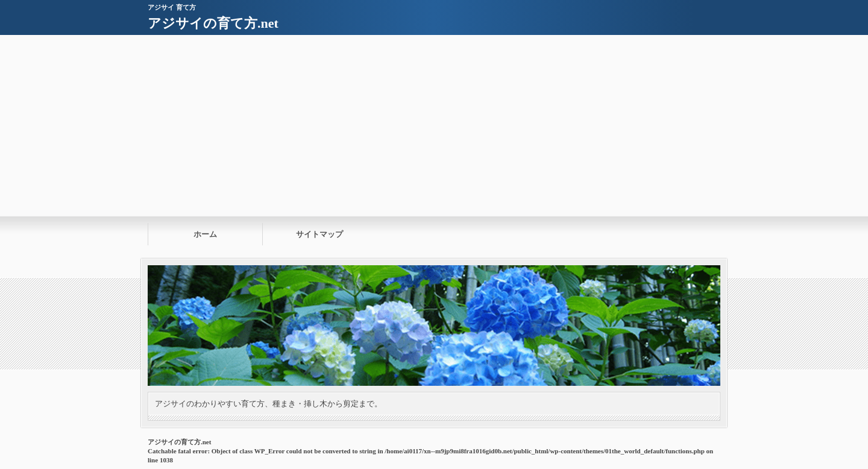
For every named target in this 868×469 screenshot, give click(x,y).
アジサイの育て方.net (213, 23)
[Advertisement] (434, 125)
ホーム (205, 234)
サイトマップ (319, 234)
